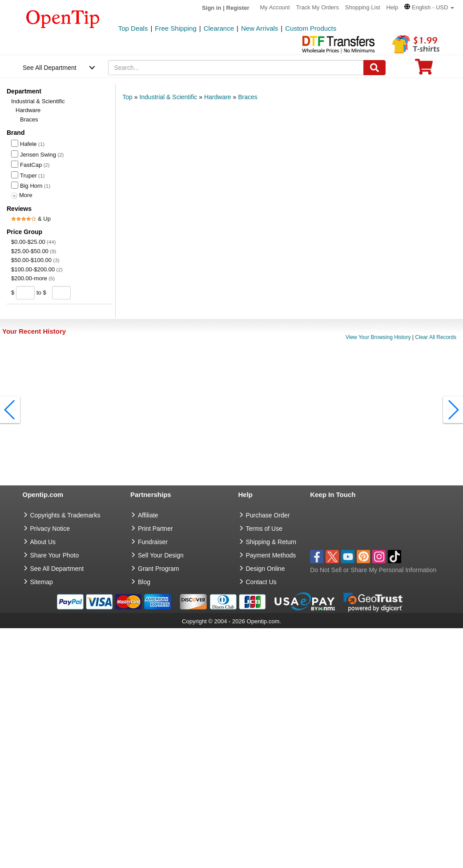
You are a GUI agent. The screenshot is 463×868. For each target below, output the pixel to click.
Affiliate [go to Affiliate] (148, 515)
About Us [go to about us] (43, 542)
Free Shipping (175, 28)
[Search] (374, 68)
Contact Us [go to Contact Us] (261, 582)
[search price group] (78, 293)
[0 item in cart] (424, 70)
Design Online (266, 569)
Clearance (219, 28)
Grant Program (159, 569)
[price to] (60, 293)
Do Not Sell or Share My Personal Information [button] (373, 570)
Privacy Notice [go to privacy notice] (50, 529)
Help (392, 7)
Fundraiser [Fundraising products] (153, 542)
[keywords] (236, 68)
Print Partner (155, 529)
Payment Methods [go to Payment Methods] (271, 555)
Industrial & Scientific (38, 101)
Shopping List (363, 7)
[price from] (26, 293)
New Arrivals (260, 28)
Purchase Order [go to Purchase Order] (268, 515)
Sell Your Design (161, 555)
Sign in (211, 8)
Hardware (28, 110)
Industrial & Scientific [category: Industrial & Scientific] (168, 97)
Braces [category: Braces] (248, 97)
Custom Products (311, 28)
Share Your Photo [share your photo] (55, 555)
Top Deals (133, 28)
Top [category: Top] (127, 97)
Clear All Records (436, 338)
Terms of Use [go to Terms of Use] (264, 529)
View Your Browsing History (378, 338)
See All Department (50, 68)
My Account (275, 7)
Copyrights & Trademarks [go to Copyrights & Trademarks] (65, 515)
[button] (429, 7)
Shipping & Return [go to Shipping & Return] (271, 542)
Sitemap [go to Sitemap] (42, 582)
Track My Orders (318, 7)
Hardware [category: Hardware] (218, 97)
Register (238, 8)
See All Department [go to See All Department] (57, 569)
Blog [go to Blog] (144, 582)
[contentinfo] (63, 18)
